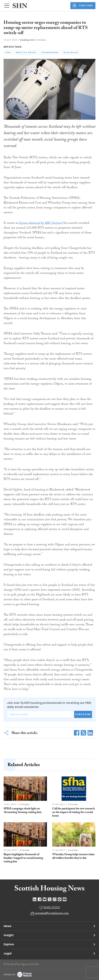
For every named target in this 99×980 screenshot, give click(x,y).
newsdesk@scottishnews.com (52, 914)
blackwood (71, 52)
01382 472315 (52, 908)
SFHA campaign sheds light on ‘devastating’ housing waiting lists (23, 811)
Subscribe (83, 714)
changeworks (50, 52)
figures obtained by (41, 223)
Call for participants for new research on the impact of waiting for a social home (74, 812)
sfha (8, 52)
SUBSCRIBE (83, 6)
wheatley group (26, 52)
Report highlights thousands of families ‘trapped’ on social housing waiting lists (23, 858)
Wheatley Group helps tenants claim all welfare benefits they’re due (73, 856)
